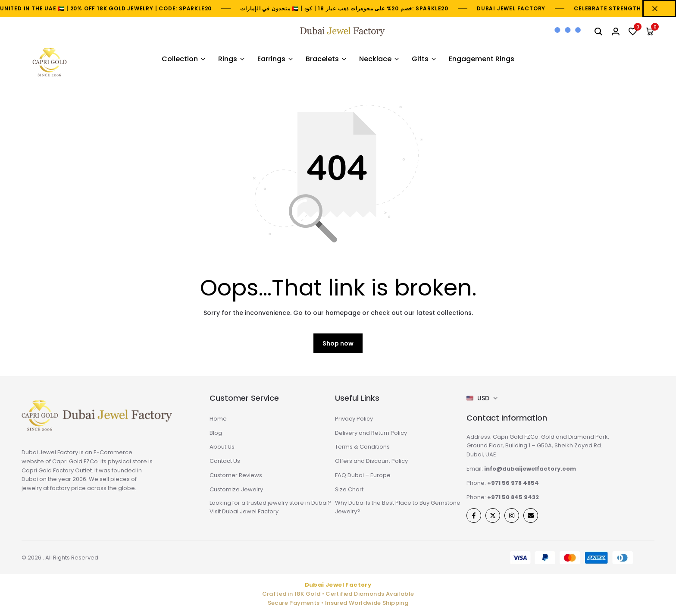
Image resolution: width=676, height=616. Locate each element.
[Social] (474, 515)
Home (218, 419)
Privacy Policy (354, 419)
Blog (216, 433)
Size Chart (349, 489)
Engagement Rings (482, 59)
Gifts (420, 59)
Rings (228, 59)
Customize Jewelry (236, 489)
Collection (180, 59)
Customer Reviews (236, 475)
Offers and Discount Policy (371, 461)
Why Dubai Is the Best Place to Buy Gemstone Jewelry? (398, 507)
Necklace (375, 59)
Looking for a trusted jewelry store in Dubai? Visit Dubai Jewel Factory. (270, 507)
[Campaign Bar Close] (659, 9)
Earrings (271, 59)
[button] (633, 31)
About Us (222, 447)
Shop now (338, 343)
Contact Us (225, 461)
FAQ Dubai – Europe (363, 475)
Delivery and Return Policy (371, 433)
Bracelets (322, 59)
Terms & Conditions (362, 447)
